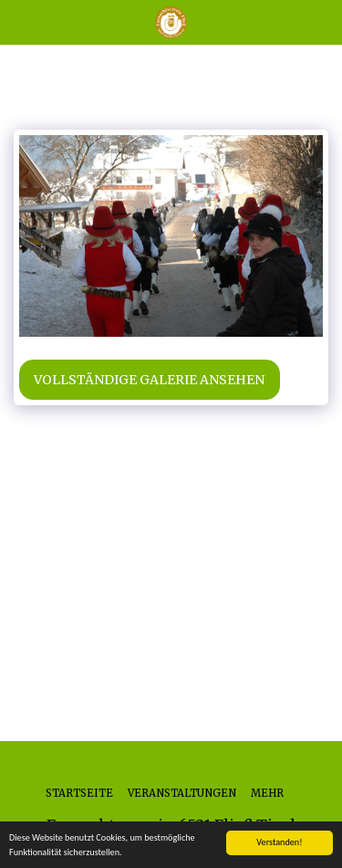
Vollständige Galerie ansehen (149, 380)
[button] (20, 21)
